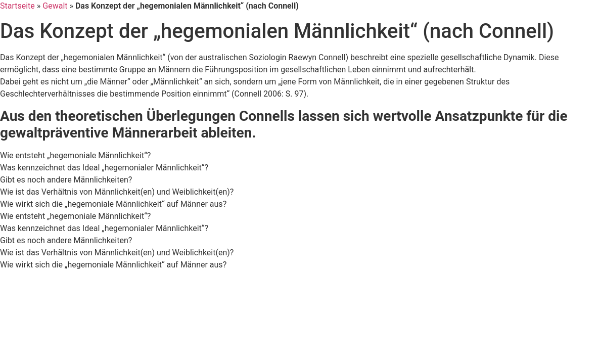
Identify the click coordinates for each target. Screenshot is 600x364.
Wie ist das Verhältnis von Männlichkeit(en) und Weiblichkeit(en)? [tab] (117, 192)
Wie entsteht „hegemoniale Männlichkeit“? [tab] (75, 155)
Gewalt (55, 6)
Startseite (17, 6)
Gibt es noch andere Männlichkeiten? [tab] (66, 180)
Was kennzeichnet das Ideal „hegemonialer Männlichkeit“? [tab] (104, 168)
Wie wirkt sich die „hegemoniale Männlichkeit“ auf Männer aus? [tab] (113, 204)
